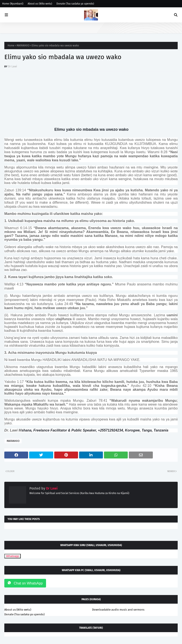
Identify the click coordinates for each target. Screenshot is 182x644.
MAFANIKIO (23, 46)
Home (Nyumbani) (13, 4)
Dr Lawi (13, 66)
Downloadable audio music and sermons (118, 610)
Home (11, 46)
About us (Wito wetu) (40, 4)
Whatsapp (13, 556)
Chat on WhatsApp (25, 583)
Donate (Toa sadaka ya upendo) (75, 4)
